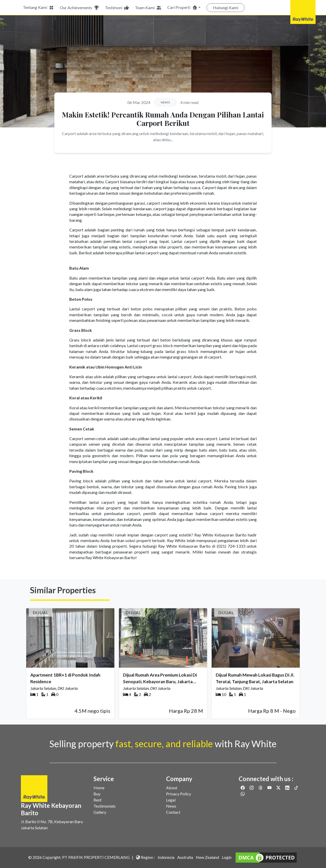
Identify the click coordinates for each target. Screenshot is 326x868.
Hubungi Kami (226, 8)
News (171, 806)
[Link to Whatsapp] (243, 794)
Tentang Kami (38, 7)
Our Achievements (79, 8)
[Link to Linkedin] (288, 788)
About (172, 788)
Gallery (100, 812)
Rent (98, 800)
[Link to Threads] (261, 788)
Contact (173, 812)
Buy (97, 794)
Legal (171, 800)
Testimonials (105, 806)
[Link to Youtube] (270, 788)
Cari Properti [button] (182, 7)
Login (227, 857)
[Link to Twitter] (279, 788)
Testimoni (117, 8)
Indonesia (166, 857)
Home (99, 788)
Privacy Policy (179, 794)
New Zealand (207, 857)
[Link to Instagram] (252, 788)
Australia (185, 857)
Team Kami (148, 8)
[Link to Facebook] (243, 788)
